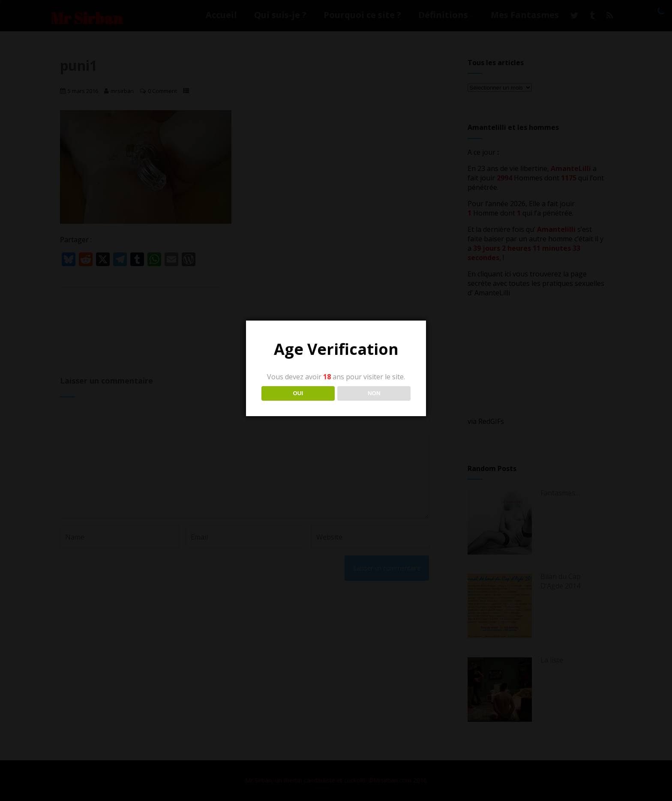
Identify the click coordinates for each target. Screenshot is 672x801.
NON (374, 393)
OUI (298, 393)
